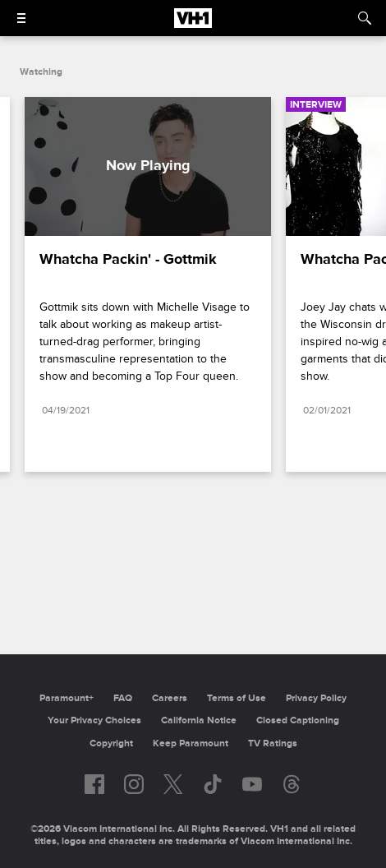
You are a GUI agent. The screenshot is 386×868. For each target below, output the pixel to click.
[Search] (365, 18)
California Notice (199, 720)
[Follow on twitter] (173, 784)
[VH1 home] (193, 24)
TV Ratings (273, 743)
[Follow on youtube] (252, 784)
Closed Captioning (298, 720)
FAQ (123, 698)
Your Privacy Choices (94, 720)
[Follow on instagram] (134, 784)
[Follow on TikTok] (213, 784)
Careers (170, 698)
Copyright (111, 743)
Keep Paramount (191, 743)
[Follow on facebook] (94, 784)
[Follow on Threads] (292, 784)
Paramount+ (67, 698)
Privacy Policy (316, 698)
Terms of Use (237, 698)
